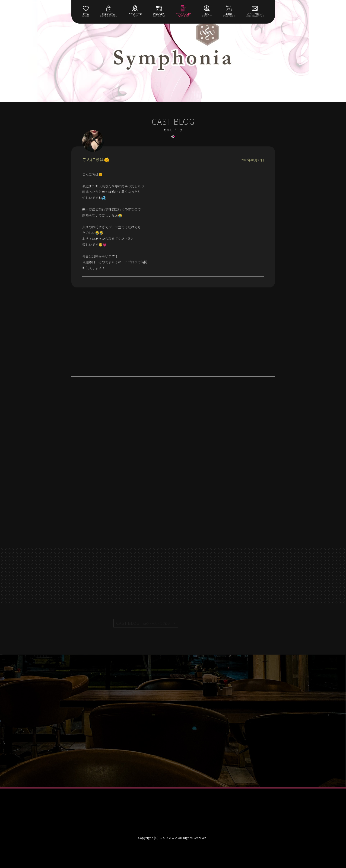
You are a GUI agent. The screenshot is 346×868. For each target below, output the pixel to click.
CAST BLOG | (144, 623)
